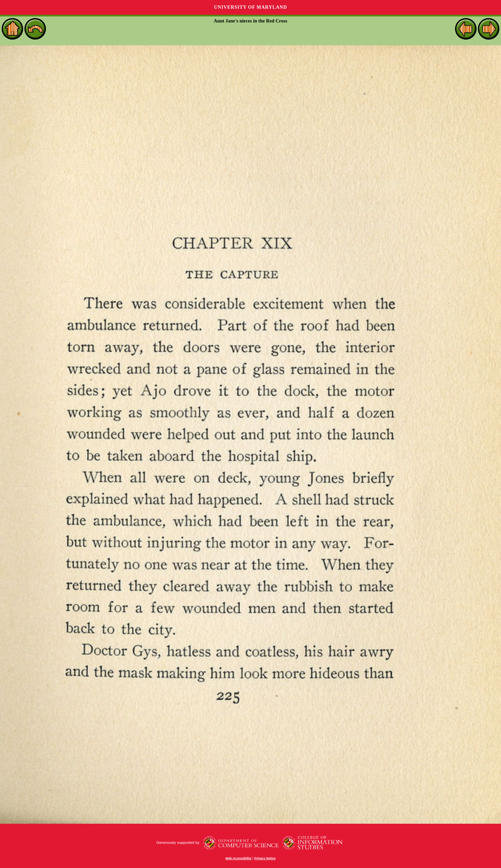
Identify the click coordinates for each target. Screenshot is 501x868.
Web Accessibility (239, 858)
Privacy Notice (265, 858)
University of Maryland (250, 7)
